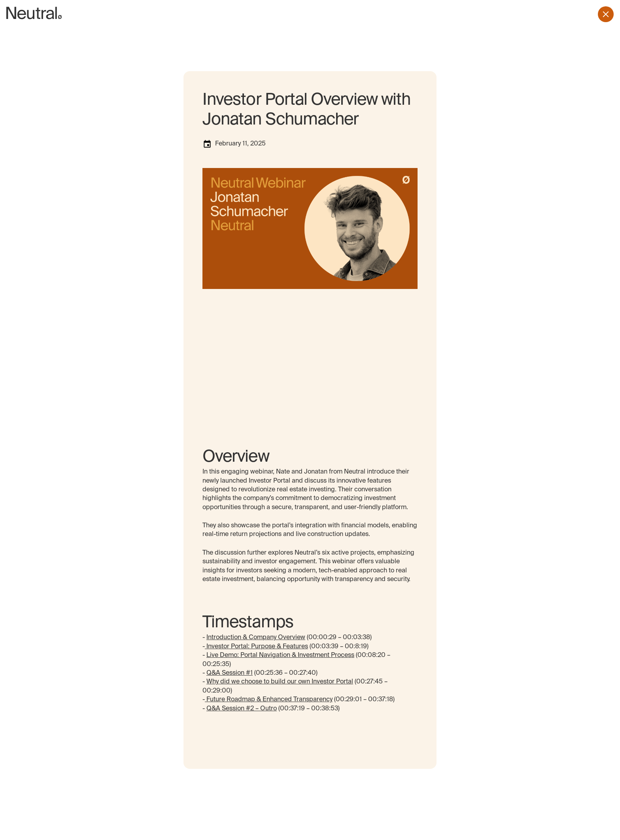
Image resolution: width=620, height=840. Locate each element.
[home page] (34, 14)
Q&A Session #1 (230, 673)
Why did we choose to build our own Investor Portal (280, 682)
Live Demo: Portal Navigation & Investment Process (280, 655)
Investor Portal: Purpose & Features (256, 647)
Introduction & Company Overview (256, 638)
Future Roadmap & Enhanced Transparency (269, 700)
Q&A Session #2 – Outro (242, 709)
